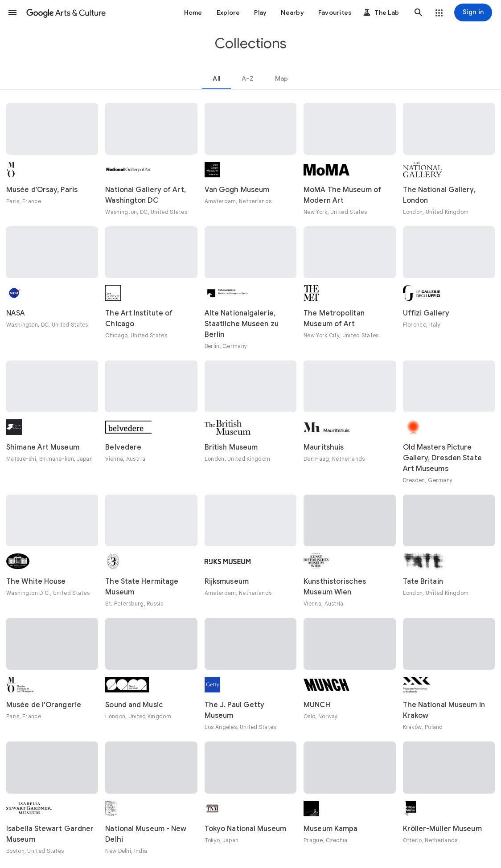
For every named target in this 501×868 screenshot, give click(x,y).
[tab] (216, 78)
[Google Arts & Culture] (66, 12)
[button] (12, 12)
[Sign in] (473, 12)
